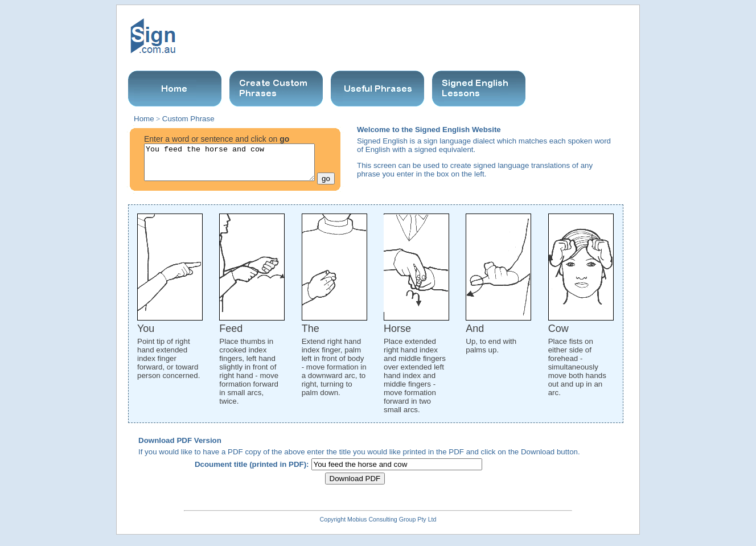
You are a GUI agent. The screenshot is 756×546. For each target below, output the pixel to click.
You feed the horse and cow (229, 166)
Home (144, 119)
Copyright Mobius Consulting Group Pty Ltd (378, 526)
